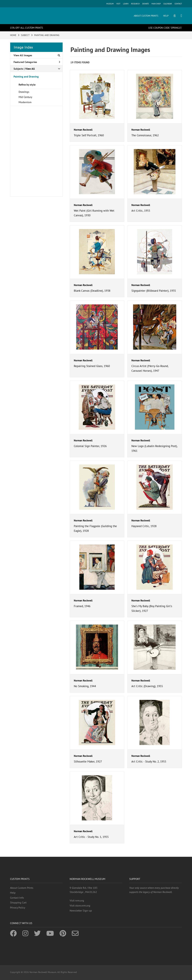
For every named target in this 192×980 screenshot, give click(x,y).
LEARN (126, 4)
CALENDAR (168, 4)
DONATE (146, 4)
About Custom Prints (22, 888)
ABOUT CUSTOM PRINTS (146, 16)
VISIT (118, 4)
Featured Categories (37, 62)
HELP (166, 16)
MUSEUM (110, 4)
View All (30, 69)
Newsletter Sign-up (81, 911)
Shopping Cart (18, 902)
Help (13, 893)
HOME (13, 35)
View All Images (37, 55)
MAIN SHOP (156, 4)
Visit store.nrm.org (80, 905)
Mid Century (25, 97)
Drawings (24, 92)
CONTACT (178, 4)
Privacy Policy (18, 908)
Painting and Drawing (26, 77)
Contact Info (17, 898)
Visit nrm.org (77, 900)
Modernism (25, 102)
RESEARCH (135, 4)
